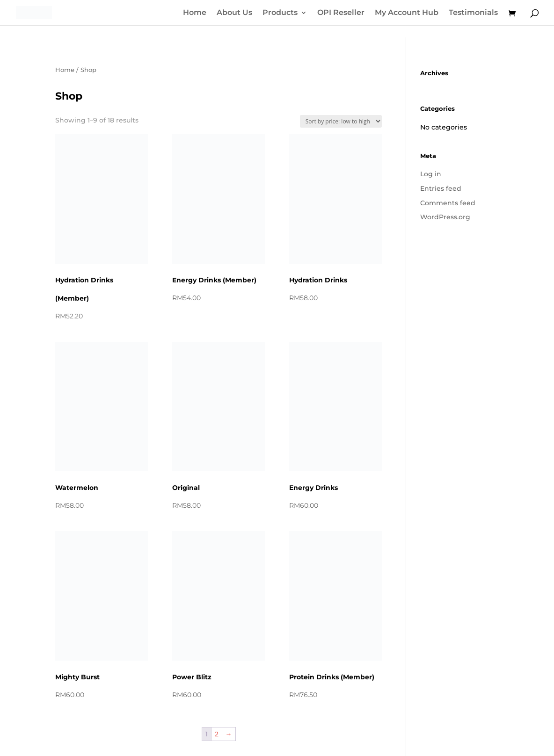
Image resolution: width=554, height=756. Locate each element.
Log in (431, 174)
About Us (234, 13)
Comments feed (448, 203)
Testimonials (473, 13)
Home (195, 13)
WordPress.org (445, 217)
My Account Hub (407, 13)
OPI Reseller (341, 13)
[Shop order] (341, 121)
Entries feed (441, 188)
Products (280, 13)
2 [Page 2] (217, 734)
